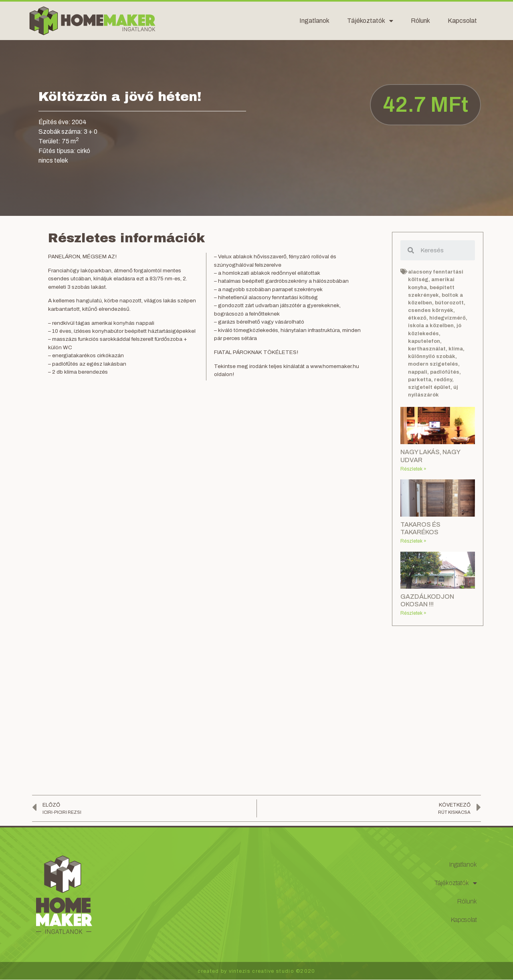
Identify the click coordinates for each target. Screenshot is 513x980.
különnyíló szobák (432, 356)
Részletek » (413, 469)
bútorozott (449, 303)
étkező (417, 318)
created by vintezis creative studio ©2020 (256, 971)
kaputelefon (424, 341)
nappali (418, 372)
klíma (456, 349)
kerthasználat (427, 349)
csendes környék (431, 310)
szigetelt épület (429, 387)
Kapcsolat (462, 21)
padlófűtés (445, 372)
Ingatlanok (314, 21)
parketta (420, 380)
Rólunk (420, 21)
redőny (443, 380)
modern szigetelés (433, 364)
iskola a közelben (431, 326)
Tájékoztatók (370, 21)
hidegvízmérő (447, 318)
